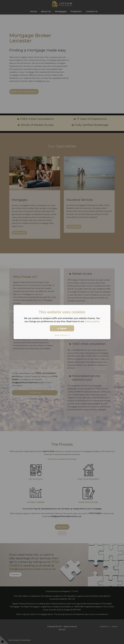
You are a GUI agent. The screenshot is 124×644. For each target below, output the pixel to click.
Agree (62, 328)
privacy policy (92, 321)
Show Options (62, 335)
